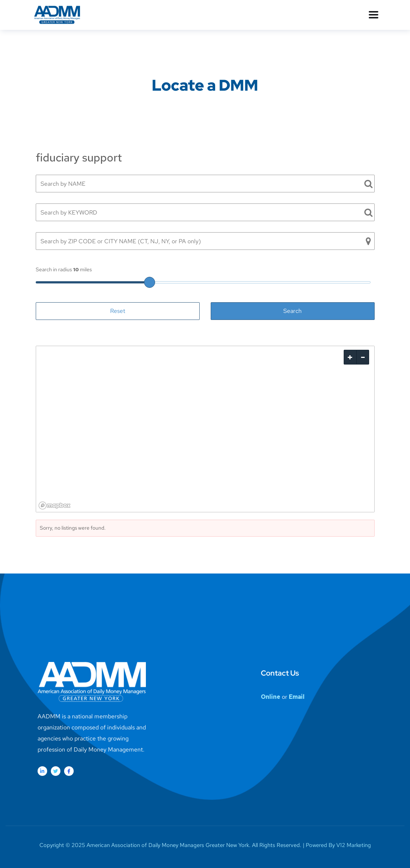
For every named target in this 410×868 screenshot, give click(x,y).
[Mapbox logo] (55, 506)
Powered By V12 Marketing (338, 845)
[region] (205, 429)
